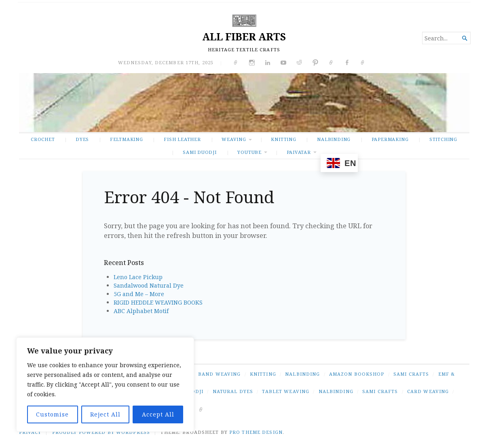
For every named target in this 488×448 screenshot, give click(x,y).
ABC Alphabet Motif (141, 311)
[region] (105, 385)
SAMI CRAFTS (411, 374)
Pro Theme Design (256, 432)
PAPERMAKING (390, 139)
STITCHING (443, 139)
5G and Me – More (139, 294)
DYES (82, 139)
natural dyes (233, 391)
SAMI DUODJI (200, 152)
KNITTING (283, 139)
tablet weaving (286, 391)
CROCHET (43, 139)
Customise (52, 414)
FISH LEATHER (182, 139)
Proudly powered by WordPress (101, 432)
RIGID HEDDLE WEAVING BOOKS (158, 302)
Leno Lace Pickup (138, 277)
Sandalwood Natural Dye (149, 285)
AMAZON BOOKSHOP (357, 374)
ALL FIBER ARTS (244, 37)
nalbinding (336, 391)
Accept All (158, 414)
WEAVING (234, 139)
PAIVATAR (299, 152)
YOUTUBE (249, 152)
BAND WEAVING (219, 374)
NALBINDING (334, 139)
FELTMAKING (127, 139)
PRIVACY (30, 432)
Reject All (105, 414)
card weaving (428, 391)
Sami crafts (380, 391)
